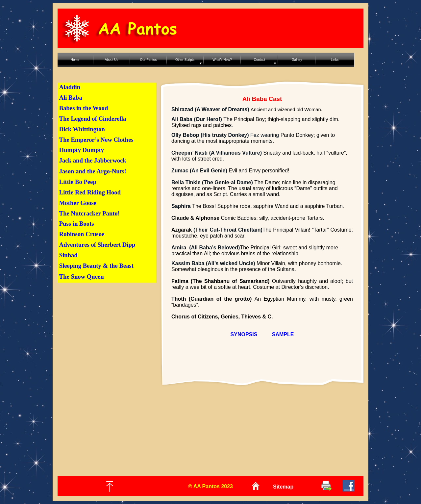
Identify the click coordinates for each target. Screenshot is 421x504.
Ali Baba (71, 98)
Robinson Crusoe (82, 234)
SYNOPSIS (244, 334)
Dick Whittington (82, 129)
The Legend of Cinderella (93, 119)
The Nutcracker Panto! (89, 213)
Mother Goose (78, 203)
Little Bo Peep (78, 182)
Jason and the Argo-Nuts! (93, 171)
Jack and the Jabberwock (93, 160)
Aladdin (70, 87)
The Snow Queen (82, 277)
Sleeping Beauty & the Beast (96, 266)
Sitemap (283, 487)
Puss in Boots (77, 224)
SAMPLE (283, 334)
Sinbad (68, 255)
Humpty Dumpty (82, 150)
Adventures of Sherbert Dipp (97, 245)
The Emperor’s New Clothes (96, 140)
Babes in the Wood (84, 108)
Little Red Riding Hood (90, 192)
